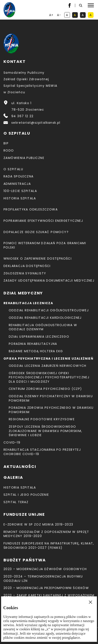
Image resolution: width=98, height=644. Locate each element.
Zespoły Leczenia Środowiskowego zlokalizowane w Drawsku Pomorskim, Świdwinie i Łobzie (46, 431)
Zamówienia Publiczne (24, 158)
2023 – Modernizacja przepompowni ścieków (46, 588)
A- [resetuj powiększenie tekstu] (59, 15)
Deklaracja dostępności (27, 266)
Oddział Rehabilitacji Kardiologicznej (45, 318)
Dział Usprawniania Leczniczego (39, 337)
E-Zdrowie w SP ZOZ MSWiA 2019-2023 (38, 524)
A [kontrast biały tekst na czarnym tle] (84, 15)
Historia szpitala (20, 198)
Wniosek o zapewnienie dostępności (38, 259)
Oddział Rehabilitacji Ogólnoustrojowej (49, 310)
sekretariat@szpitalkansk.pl (36, 123)
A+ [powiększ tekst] (52, 15)
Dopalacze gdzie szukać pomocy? (36, 232)
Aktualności (20, 466)
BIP (6, 143)
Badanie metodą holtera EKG (36, 351)
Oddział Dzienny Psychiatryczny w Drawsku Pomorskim (51, 398)
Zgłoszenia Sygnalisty (25, 273)
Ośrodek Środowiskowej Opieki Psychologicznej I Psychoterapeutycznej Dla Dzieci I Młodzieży (49, 377)
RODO (9, 150)
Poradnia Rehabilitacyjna (33, 344)
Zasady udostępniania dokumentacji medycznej (49, 280)
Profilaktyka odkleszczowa (31, 209)
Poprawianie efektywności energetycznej (43, 221)
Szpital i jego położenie (26, 495)
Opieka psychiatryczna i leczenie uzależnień (48, 359)
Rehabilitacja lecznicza (28, 303)
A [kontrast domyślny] (68, 15)
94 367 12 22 (22, 116)
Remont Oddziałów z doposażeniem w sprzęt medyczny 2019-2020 (46, 534)
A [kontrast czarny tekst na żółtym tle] (91, 15)
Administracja (17, 184)
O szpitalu (13, 169)
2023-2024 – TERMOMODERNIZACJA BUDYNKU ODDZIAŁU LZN (43, 579)
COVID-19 (12, 442)
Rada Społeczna (19, 176)
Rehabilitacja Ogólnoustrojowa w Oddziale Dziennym (43, 327)
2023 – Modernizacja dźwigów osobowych (45, 569)
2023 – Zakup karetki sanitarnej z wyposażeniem (49, 595)
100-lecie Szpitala (20, 191)
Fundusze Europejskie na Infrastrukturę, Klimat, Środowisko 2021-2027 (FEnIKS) (49, 546)
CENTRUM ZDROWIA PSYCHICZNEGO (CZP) (45, 389)
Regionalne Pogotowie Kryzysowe (42, 419)
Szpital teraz (16, 502)
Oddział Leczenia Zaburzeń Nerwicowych (48, 366)
